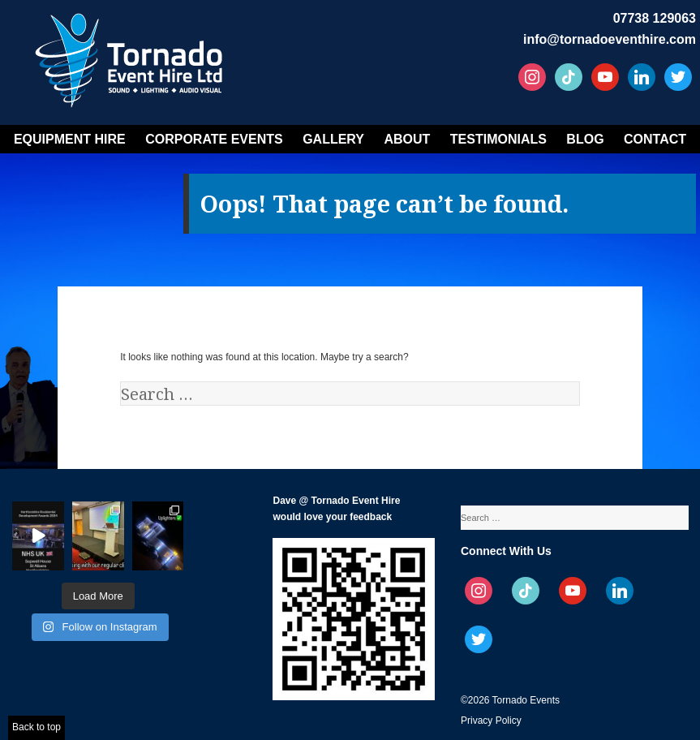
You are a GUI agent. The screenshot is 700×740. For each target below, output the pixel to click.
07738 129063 (655, 18)
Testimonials (498, 139)
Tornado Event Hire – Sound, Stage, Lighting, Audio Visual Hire (131, 55)
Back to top (37, 727)
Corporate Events (214, 139)
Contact (655, 139)
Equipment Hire (70, 139)
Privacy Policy (491, 721)
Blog (585, 139)
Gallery (333, 139)
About (407, 139)
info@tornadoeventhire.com (610, 39)
